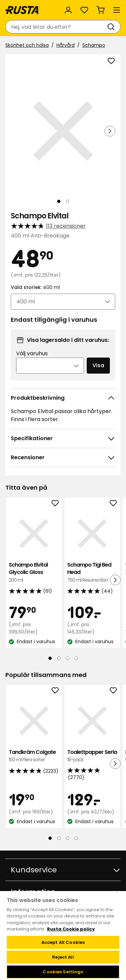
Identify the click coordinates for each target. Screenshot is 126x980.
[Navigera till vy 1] (59, 201)
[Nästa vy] (110, 131)
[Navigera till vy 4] (76, 658)
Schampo (94, 45)
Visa (98, 365)
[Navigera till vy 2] (68, 201)
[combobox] (56, 27)
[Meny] (117, 10)
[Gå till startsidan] (23, 10)
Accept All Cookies (63, 942)
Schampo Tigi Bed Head (92, 572)
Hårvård (66, 45)
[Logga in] (68, 10)
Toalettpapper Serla (92, 756)
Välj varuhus (32, 353)
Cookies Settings (63, 972)
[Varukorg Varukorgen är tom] (100, 10)
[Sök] (112, 27)
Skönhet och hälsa (27, 45)
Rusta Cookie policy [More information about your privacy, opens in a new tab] (71, 929)
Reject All (63, 957)
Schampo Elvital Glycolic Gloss (34, 572)
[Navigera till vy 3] (68, 658)
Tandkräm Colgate (34, 756)
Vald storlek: (35, 287)
